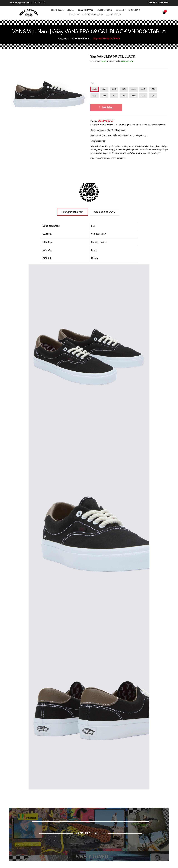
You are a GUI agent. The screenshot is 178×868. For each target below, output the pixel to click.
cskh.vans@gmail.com (20, 3)
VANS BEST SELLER (90, 833)
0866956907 (40, 3)
